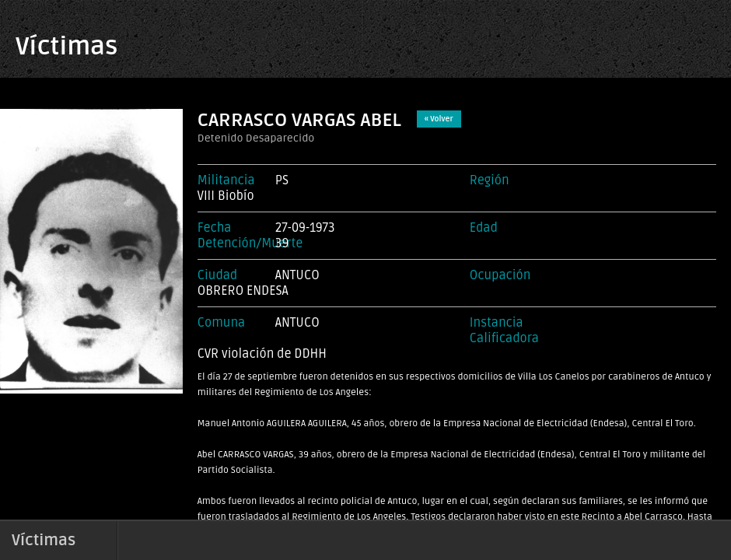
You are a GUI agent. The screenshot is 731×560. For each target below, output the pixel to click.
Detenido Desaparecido (256, 138)
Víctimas (66, 46)
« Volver (439, 119)
